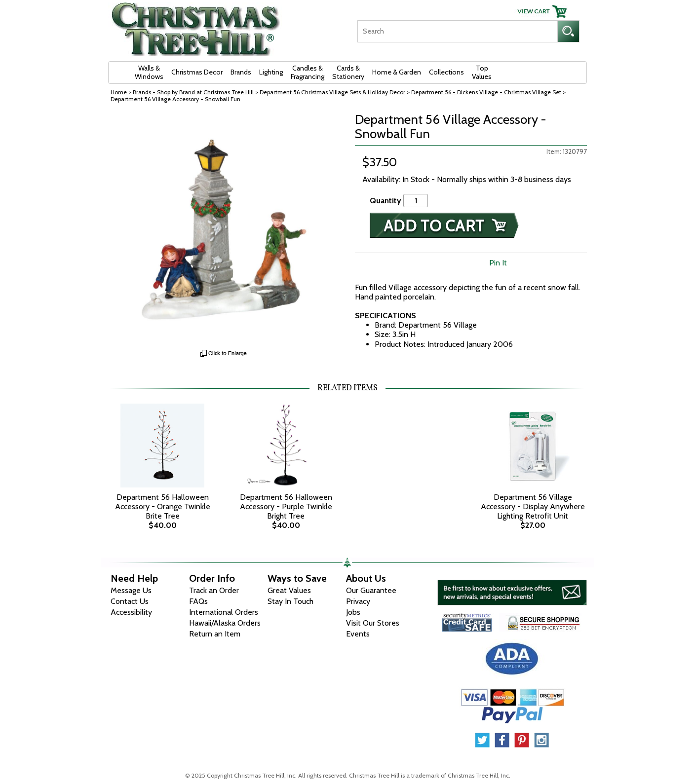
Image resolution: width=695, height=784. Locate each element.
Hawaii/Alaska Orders (225, 623)
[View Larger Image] (224, 228)
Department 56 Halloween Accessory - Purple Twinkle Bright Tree (286, 506)
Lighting (271, 72)
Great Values (289, 590)
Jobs (353, 612)
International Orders (224, 612)
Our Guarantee (371, 590)
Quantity (386, 201)
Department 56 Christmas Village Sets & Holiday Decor (332, 92)
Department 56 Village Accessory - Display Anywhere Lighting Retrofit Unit (533, 506)
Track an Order (214, 590)
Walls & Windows (149, 72)
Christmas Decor (197, 72)
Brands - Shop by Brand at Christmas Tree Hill (193, 92)
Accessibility (131, 612)
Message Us (131, 590)
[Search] (457, 31)
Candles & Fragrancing (308, 72)
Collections (446, 72)
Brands (241, 72)
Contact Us (130, 601)
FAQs (198, 601)
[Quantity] (416, 201)
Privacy (358, 601)
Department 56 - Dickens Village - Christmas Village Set (486, 92)
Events (358, 634)
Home (119, 92)
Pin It (498, 263)
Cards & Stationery (348, 72)
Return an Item (215, 634)
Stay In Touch (290, 601)
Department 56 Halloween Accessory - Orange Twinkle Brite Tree (163, 506)
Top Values (482, 72)
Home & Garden (397, 72)
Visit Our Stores (373, 623)
